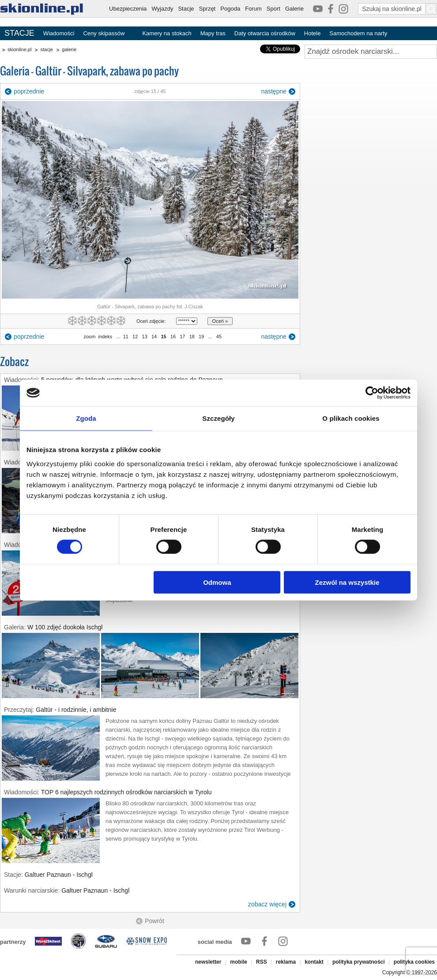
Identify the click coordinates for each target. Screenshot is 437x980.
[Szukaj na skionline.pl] (431, 9)
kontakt (314, 962)
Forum (253, 9)
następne (274, 91)
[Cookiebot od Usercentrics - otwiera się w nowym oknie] (372, 393)
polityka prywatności (359, 962)
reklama (286, 962)
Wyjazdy (162, 9)
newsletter (208, 962)
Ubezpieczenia (128, 9)
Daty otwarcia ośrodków (265, 33)
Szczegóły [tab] (218, 418)
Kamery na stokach (167, 33)
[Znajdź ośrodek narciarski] (371, 52)
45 (219, 337)
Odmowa (217, 582)
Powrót (154, 921)
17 (182, 337)
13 (144, 337)
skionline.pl (19, 49)
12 (135, 337)
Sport (273, 9)
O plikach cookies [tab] (351, 418)
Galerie (294, 9)
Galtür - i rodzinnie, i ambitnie (76, 710)
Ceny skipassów (104, 33)
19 (201, 337)
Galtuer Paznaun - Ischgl (59, 875)
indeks (105, 337)
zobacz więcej (267, 904)
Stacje (186, 9)
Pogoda (230, 9)
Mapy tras (213, 33)
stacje (47, 49)
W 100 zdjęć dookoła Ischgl (65, 627)
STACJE (19, 33)
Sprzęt (207, 9)
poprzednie (29, 91)
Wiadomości (59, 33)
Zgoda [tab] (86, 418)
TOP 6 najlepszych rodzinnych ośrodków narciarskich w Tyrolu (126, 792)
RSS (262, 962)
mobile (239, 962)
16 (173, 337)
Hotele (313, 33)
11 (126, 337)
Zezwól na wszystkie (347, 582)
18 (192, 337)
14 (154, 337)
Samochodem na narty (358, 33)
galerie (69, 49)
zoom (89, 337)
